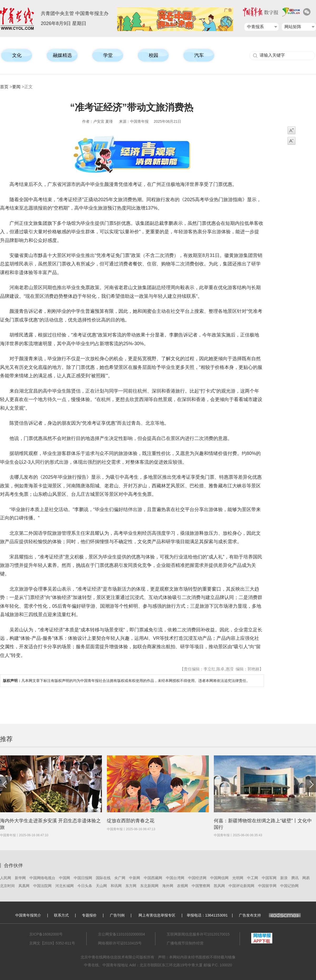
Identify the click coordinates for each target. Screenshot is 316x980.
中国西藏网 (153, 878)
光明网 (238, 878)
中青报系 (255, 27)
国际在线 (103, 878)
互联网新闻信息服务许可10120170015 (198, 934)
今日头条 (85, 886)
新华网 (20, 878)
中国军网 (269, 878)
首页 (4, 87)
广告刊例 (117, 915)
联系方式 (61, 915)
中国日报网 (83, 878)
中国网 (65, 878)
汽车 (199, 55)
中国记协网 (289, 886)
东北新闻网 (149, 886)
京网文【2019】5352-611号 (52, 943)
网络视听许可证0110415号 (120, 943)
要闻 (16, 87)
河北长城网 (65, 886)
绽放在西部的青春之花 (131, 821)
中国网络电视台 (42, 878)
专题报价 (89, 915)
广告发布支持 (270, 915)
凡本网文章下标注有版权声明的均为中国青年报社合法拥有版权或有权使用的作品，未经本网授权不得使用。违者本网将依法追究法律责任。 (126, 681)
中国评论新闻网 (241, 886)
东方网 (131, 886)
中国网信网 (219, 878)
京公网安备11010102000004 (122, 934)
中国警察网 (201, 886)
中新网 (135, 878)
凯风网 (219, 886)
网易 (306, 878)
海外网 (168, 886)
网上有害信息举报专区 (157, 915)
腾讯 (295, 878)
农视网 (182, 886)
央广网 (120, 878)
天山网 (101, 886)
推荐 (6, 739)
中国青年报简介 (28, 915)
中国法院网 (42, 886)
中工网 (253, 878)
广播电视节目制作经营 (185, 943)
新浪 (284, 878)
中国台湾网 (175, 878)
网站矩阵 (293, 27)
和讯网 (116, 886)
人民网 (6, 878)
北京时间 (7, 886)
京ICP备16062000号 (46, 934)
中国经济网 (197, 878)
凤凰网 (24, 886)
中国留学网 (267, 886)
